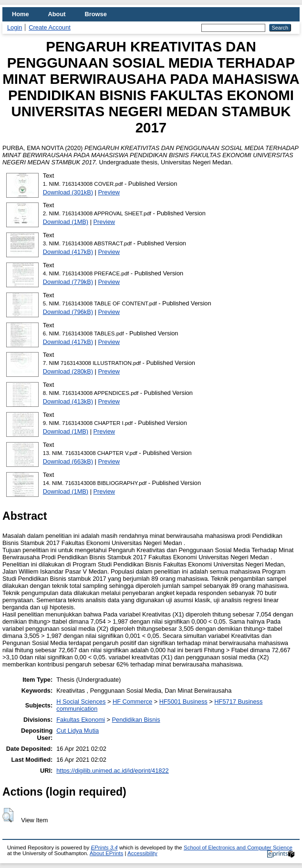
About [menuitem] (57, 14)
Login (15, 27)
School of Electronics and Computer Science (238, 848)
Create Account (50, 27)
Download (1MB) (66, 222)
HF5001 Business (183, 701)
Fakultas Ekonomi (81, 720)
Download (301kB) (68, 192)
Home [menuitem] (21, 14)
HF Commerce (132, 701)
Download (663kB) (68, 461)
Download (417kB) (68, 252)
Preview (109, 192)
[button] (8, 815)
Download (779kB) (68, 282)
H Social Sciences (81, 701)
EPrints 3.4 (104, 848)
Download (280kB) (68, 371)
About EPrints (106, 853)
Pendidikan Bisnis (136, 720)
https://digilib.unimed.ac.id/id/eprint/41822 (112, 771)
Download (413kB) (68, 401)
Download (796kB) (68, 312)
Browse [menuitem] (96, 14)
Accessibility (142, 853)
